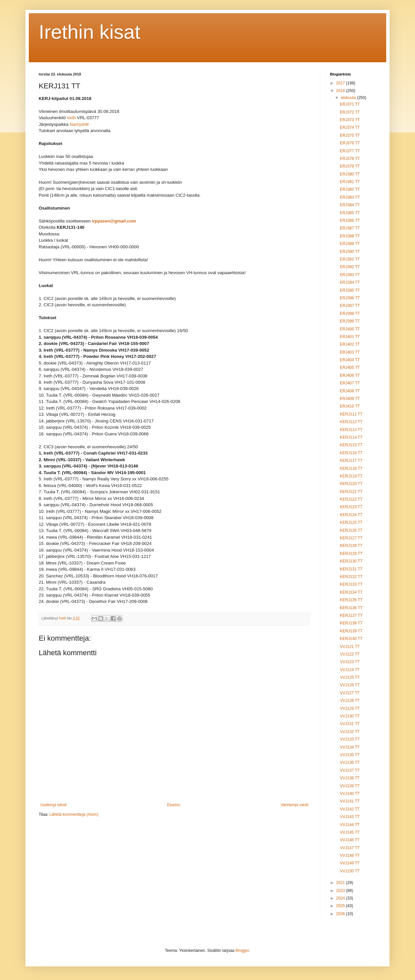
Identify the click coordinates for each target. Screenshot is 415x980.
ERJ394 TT (350, 282)
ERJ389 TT (350, 244)
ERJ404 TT (350, 360)
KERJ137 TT (351, 615)
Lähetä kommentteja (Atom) (74, 814)
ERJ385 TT (350, 213)
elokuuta (349, 98)
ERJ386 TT (350, 220)
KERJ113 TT (351, 430)
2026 (341, 914)
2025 (341, 906)
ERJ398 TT (350, 314)
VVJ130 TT (350, 716)
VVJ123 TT (350, 662)
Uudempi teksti (53, 805)
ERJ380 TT (350, 174)
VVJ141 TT (350, 801)
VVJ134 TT (350, 747)
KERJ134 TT (351, 592)
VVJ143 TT (350, 817)
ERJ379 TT (350, 166)
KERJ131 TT (351, 569)
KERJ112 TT (351, 422)
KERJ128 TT (351, 546)
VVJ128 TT (350, 701)
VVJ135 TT (350, 755)
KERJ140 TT (351, 639)
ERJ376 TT (350, 143)
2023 (341, 891)
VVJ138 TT (350, 778)
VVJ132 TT (350, 732)
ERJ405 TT (350, 367)
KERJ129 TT (351, 554)
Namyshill (79, 125)
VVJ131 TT (350, 724)
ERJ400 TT (350, 329)
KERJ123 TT (351, 507)
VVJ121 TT (350, 647)
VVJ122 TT (350, 654)
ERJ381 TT (350, 182)
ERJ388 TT (350, 236)
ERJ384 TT (350, 205)
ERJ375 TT (350, 135)
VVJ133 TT (350, 739)
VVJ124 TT (350, 670)
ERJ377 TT (350, 151)
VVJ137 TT (350, 770)
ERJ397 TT (350, 306)
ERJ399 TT (350, 321)
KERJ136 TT (351, 608)
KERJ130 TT (351, 561)
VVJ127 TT (350, 693)
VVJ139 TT (350, 786)
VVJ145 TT (350, 832)
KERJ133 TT (351, 584)
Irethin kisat (90, 32)
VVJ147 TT (350, 848)
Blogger (242, 951)
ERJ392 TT (350, 267)
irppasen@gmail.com (114, 221)
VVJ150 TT (350, 871)
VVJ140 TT (350, 794)
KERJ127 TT (351, 538)
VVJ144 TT (350, 825)
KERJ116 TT (351, 453)
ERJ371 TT (350, 104)
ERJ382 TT (350, 189)
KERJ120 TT (351, 484)
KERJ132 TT (351, 577)
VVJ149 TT (350, 863)
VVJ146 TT (350, 840)
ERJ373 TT (350, 120)
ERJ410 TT (350, 406)
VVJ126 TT (350, 685)
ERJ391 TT (350, 259)
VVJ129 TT (350, 709)
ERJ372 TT (350, 112)
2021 (341, 883)
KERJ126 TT (351, 530)
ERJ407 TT (350, 383)
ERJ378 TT (350, 159)
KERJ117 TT (351, 461)
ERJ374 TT (350, 127)
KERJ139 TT (351, 631)
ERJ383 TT (350, 197)
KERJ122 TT (351, 499)
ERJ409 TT (350, 399)
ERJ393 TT (350, 275)
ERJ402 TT (350, 344)
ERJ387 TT (350, 228)
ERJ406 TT (350, 375)
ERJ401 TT (350, 337)
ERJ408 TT (350, 391)
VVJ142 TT (350, 809)
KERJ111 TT (351, 414)
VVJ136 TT (350, 762)
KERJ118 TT (351, 468)
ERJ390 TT (350, 252)
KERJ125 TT (351, 522)
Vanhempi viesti (295, 805)
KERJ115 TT (351, 445)
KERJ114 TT (351, 437)
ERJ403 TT (350, 352)
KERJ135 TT (351, 600)
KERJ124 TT (351, 515)
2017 (341, 83)
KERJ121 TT (351, 492)
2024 (341, 898)
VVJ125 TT (350, 677)
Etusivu (174, 805)
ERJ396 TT (350, 298)
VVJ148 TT (350, 856)
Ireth (71, 118)
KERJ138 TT (351, 623)
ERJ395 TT (350, 290)
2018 (341, 91)
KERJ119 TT (351, 476)
